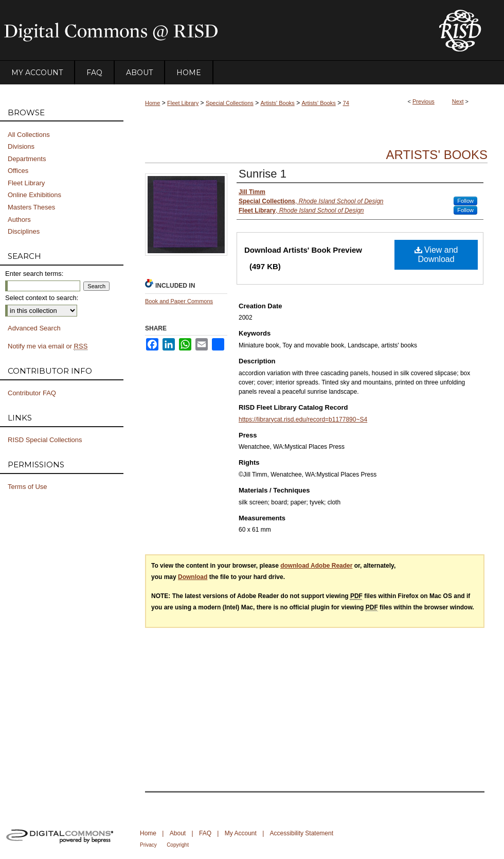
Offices (18, 171)
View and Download (436, 255)
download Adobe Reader (316, 566)
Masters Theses (31, 207)
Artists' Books (278, 103)
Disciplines (24, 231)
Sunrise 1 (263, 174)
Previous (424, 101)
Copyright (178, 845)
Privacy (148, 845)
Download (193, 577)
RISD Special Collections (45, 440)
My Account (241, 833)
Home (152, 103)
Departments (27, 159)
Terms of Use (28, 487)
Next (458, 101)
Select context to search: (42, 298)
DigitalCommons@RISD (211, 30)
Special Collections (230, 103)
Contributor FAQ (32, 393)
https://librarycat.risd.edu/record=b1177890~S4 (303, 419)
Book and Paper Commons (179, 301)
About (178, 833)
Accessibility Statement (302, 833)
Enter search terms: (34, 274)
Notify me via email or (48, 346)
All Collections (29, 135)
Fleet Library (183, 103)
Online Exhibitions (34, 195)
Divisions (21, 146)
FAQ (205, 833)
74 (346, 103)
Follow (465, 201)
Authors (19, 220)
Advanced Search (34, 328)
